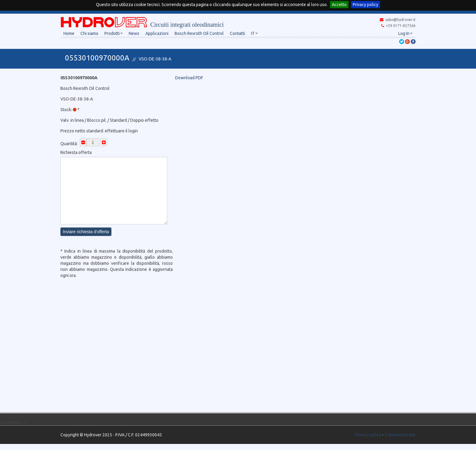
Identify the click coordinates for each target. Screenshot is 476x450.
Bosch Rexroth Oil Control (199, 33)
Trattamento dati (400, 435)
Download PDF (189, 78)
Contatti (237, 33)
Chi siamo (89, 33)
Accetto (339, 5)
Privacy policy (365, 5)
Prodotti (114, 33)
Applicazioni (157, 33)
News (134, 33)
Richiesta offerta (76, 152)
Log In (405, 33)
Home (69, 33)
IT (254, 33)
